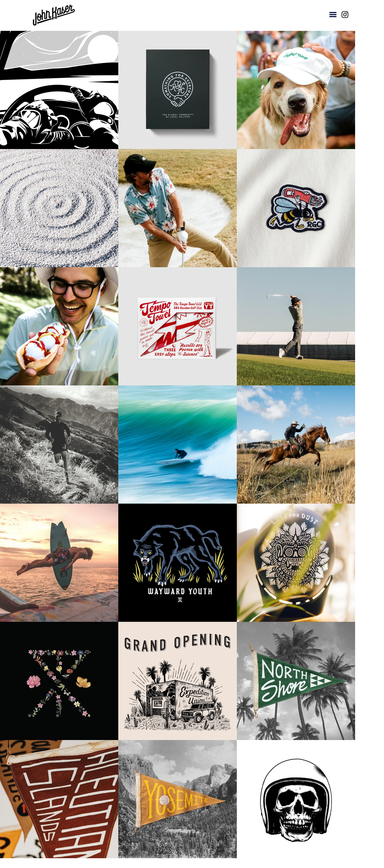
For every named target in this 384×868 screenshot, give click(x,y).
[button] (333, 15)
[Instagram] (345, 15)
